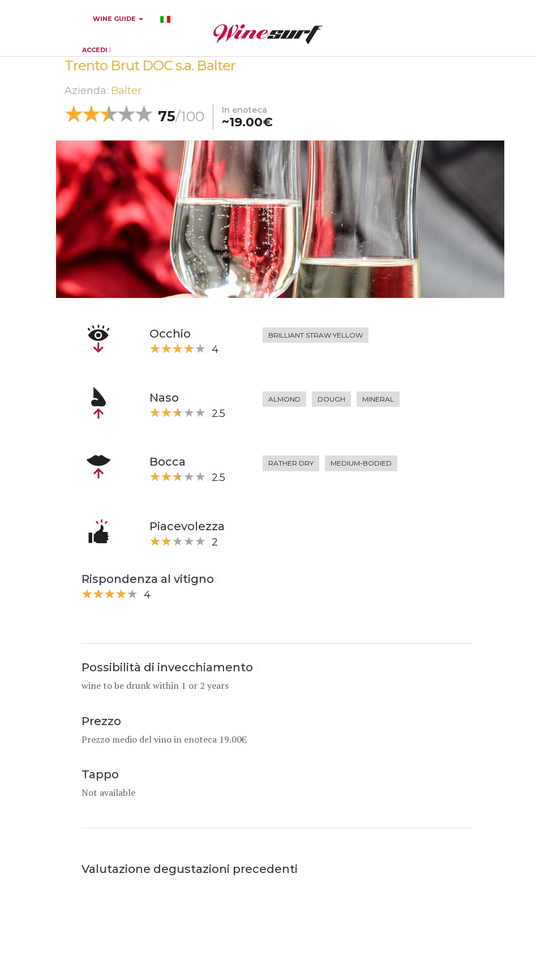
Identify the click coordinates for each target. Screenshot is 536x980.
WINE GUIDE (118, 19)
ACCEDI (97, 50)
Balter (126, 91)
